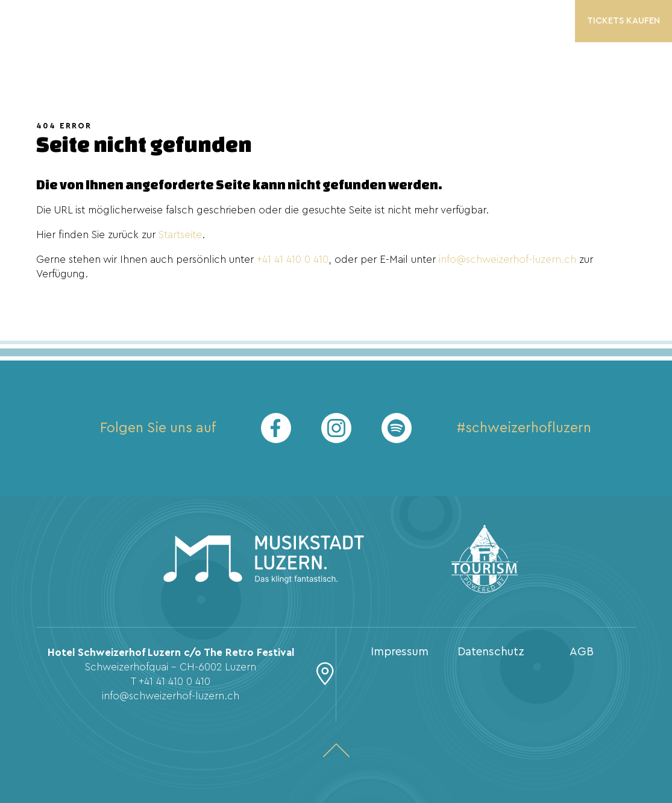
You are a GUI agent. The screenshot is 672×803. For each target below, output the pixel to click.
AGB (582, 652)
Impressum (400, 652)
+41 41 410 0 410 (293, 260)
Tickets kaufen (623, 21)
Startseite (180, 235)
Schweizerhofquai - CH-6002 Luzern (171, 667)
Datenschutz (491, 652)
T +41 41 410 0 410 (171, 682)
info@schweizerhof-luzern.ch (507, 260)
